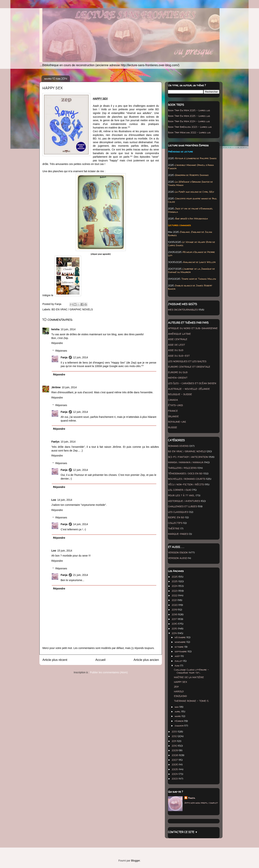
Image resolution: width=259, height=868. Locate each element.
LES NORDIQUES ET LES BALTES (187, 361)
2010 (175, 746)
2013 (175, 732)
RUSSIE (173, 427)
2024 (175, 586)
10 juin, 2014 (68, 329)
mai (177, 707)
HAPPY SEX (180, 682)
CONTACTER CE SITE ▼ (183, 832)
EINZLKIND (180, 696)
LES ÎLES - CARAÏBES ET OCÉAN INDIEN (192, 383)
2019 (175, 610)
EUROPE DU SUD (178, 372)
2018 (175, 614)
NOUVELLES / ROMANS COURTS (187, 479)
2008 (175, 755)
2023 (175, 591)
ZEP (176, 687)
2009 (175, 750)
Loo (54, 500)
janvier (179, 726)
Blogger (135, 861)
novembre (181, 642)
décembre (181, 637)
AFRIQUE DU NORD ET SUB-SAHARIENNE (193, 328)
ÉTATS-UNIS (175, 405)
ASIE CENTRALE (178, 339)
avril (178, 711)
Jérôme (56, 387)
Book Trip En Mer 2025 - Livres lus (189, 116)
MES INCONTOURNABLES (183, 310)
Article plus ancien (146, 660)
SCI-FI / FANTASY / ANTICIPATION (188, 457)
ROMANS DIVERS (178, 446)
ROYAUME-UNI (177, 422)
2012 (175, 736)
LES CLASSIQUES (178, 512)
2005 (175, 769)
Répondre (57, 343)
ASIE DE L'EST (176, 345)
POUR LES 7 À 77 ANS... (182, 495)
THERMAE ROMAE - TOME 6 (191, 701)
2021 (175, 600)
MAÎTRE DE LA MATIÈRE (189, 677)
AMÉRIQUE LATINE (179, 334)
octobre (180, 647)
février (179, 721)
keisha (55, 329)
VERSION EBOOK (178, 552)
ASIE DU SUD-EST (179, 356)
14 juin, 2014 (65, 500)
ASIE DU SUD (176, 350)
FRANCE (173, 411)
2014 (175, 633)
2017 (175, 619)
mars (178, 716)
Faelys (55, 442)
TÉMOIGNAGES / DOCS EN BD (185, 473)
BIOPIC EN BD (176, 517)
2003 (175, 779)
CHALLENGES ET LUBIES (183, 506)
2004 (175, 774)
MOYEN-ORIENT (178, 378)
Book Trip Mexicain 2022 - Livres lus (189, 132)
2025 (175, 581)
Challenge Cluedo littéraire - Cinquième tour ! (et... (191, 671)
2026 (175, 577)
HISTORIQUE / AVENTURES (184, 501)
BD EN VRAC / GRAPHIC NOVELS (72, 309)
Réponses (61, 351)
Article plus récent (55, 660)
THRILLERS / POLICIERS (182, 468)
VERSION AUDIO (178, 558)
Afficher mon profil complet (201, 803)
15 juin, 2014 (65, 551)
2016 (175, 624)
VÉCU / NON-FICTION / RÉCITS (186, 484)
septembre (181, 651)
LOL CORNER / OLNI (180, 490)
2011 (174, 741)
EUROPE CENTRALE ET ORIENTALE (189, 367)
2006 (175, 764)
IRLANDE (173, 416)
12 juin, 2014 (81, 357)
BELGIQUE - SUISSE (180, 394)
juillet (179, 661)
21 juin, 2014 (81, 575)
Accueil (100, 660)
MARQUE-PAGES (178, 534)
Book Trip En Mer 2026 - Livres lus (189, 110)
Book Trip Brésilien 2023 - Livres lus (190, 127)
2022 (175, 595)
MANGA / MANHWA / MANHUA (186, 462)
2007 (175, 760)
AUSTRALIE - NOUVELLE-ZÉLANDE (189, 389)
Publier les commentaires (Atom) (109, 672)
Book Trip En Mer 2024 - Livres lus (189, 121)
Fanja (64, 357)
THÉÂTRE (174, 528)
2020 (175, 605)
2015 (175, 629)
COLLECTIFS (175, 523)
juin (177, 666)
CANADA (173, 400)
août (178, 656)
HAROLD (179, 691)
